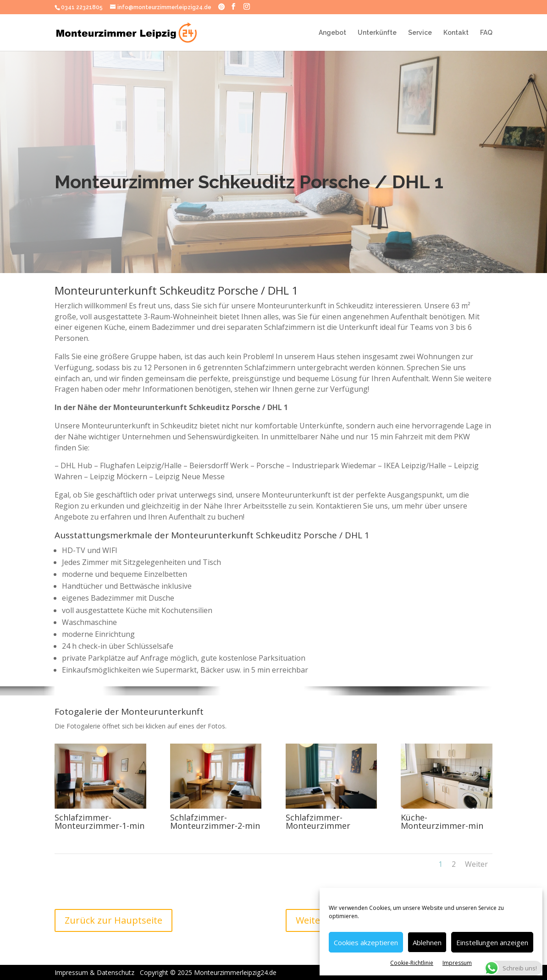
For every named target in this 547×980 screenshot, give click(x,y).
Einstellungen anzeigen (492, 942)
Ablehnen (427, 942)
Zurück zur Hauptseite (113, 920)
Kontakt (456, 33)
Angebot (332, 33)
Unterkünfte (377, 33)
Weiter (476, 864)
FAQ (486, 33)
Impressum (457, 963)
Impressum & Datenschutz (104, 972)
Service (420, 33)
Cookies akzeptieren (366, 942)
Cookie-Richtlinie (412, 963)
